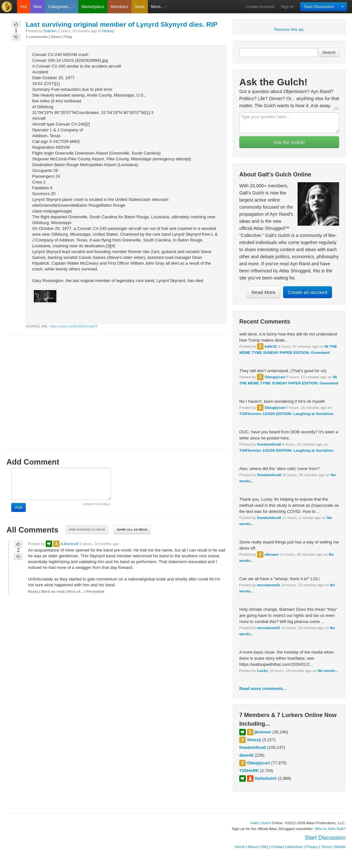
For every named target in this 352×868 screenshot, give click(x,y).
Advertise (295, 847)
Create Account (260, 7)
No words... (328, 670)
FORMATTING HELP (96, 504)
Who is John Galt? (330, 829)
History (108, 31)
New (37, 7)
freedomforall (269, 444)
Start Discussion (319, 7)
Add (19, 507)
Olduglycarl (275, 377)
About (253, 847)
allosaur (272, 554)
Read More (263, 292)
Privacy (312, 847)
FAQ (264, 847)
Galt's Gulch (260, 823)
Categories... (62, 7)
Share (56, 37)
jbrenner (263, 732)
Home (240, 847)
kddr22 (271, 346)
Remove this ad (289, 29)
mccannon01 (268, 585)
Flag (68, 37)
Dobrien (50, 31)
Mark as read (53, 591)
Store (140, 7)
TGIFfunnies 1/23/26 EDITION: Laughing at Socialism (286, 414)
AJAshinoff (70, 544)
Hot (24, 7)
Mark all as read (132, 529)
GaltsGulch (266, 778)
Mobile (340, 847)
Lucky (262, 670)
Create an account (308, 292)
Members (119, 7)
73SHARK (249, 771)
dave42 (246, 755)
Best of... (75, 591)
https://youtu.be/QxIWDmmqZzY (74, 326)
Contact (278, 847)
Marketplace (93, 7)
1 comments (37, 37)
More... (159, 7)
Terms (326, 847)
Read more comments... (263, 689)
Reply (33, 591)
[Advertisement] (116, 387)
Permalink (95, 591)
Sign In (287, 7)
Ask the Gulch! (289, 142)
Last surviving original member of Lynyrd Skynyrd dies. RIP (122, 24)
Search (329, 52)
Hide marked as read (87, 529)
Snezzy (254, 740)
